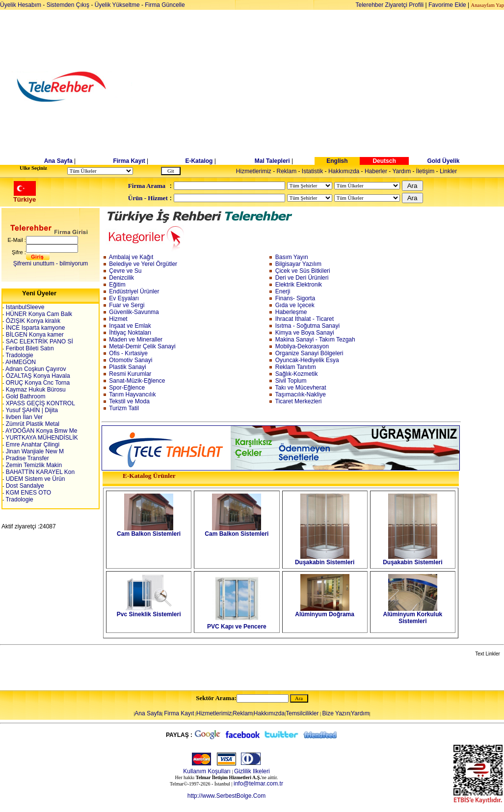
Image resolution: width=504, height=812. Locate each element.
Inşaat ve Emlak (130, 326)
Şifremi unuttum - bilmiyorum (51, 263)
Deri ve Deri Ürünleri (302, 278)
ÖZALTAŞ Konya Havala (37, 376)
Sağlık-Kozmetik (297, 374)
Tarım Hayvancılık (132, 394)
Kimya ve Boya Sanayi (305, 333)
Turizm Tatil (124, 408)
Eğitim (117, 285)
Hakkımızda (344, 171)
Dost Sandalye (24, 486)
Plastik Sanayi (127, 367)
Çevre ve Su (125, 271)
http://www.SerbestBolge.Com (226, 796)
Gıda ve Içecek (295, 305)
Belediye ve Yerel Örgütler (143, 264)
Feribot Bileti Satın (29, 348)
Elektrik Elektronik (299, 285)
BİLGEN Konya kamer (34, 335)
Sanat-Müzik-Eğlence (137, 381)
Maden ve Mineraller (136, 340)
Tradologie (18, 355)
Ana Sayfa (58, 161)
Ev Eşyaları (124, 298)
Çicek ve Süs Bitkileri (303, 271)
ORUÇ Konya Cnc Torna (37, 383)
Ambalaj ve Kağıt (131, 257)
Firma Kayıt (129, 161)
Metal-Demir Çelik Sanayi (142, 346)
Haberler (376, 171)
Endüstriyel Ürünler (134, 291)
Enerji (283, 291)
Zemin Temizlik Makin (33, 465)
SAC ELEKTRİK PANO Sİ (38, 341)
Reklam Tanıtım (296, 367)
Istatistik (312, 171)
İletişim (425, 171)
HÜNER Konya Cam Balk (38, 314)
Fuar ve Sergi (127, 305)
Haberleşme (291, 312)
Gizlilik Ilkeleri (252, 771)
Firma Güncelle (165, 5)
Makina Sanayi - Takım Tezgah (315, 340)
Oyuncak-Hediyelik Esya (307, 360)
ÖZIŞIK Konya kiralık (32, 321)
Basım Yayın (292, 257)
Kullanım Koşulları (207, 771)
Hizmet (118, 319)
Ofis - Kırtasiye (128, 353)
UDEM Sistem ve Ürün (34, 479)
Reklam (287, 171)
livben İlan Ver (23, 417)
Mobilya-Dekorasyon (302, 346)
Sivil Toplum (291, 381)
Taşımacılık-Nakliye (301, 394)
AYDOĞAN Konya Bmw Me (40, 431)
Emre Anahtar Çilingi (32, 445)
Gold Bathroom (25, 396)
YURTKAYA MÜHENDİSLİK (41, 438)
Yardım (401, 171)
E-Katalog (199, 161)
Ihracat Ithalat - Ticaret (305, 319)
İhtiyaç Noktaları (130, 333)
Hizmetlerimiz (254, 171)
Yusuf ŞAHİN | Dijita (31, 410)
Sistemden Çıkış (68, 5)
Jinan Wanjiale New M (34, 451)
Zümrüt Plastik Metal (32, 424)
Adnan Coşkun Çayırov (35, 369)
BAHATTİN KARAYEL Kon (39, 472)
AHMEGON (20, 362)
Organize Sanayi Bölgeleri (309, 353)
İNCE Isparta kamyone (34, 328)
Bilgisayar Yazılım (298, 264)
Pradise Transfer (26, 458)
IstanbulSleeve (24, 307)
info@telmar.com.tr (258, 784)
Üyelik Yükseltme (117, 5)
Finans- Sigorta (295, 298)
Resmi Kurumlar (130, 374)
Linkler (448, 171)
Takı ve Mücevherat (301, 388)
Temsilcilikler (302, 713)
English (337, 161)
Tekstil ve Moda (129, 401)
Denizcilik (121, 278)
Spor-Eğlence (127, 388)
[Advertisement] (328, 87)
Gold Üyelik (443, 161)
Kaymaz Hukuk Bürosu (35, 390)
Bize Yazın (336, 713)
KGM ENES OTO (27, 493)
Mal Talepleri (272, 161)
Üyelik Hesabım (21, 5)
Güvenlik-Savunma (134, 312)
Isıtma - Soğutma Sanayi (307, 326)
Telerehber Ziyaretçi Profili (390, 5)
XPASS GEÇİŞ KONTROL (39, 403)
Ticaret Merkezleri (299, 401)
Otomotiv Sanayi (131, 360)
